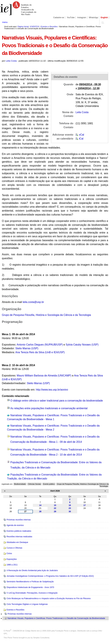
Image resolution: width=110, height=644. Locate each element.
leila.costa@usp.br (33, 302)
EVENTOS (35, 27)
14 (40, 505)
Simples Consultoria (41, 638)
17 (85, 505)
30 (70, 512)
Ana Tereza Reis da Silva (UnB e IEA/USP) (40, 352)
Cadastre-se (59, 18)
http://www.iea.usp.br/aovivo (52, 390)
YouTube (71, 18)
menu (5, 22)
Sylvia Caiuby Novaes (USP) (82, 345)
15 (55, 505)
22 (55, 508)
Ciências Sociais (34, 484)
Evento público (49, 484)
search (102, 22)
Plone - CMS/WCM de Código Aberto (21, 631)
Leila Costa (11, 61)
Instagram (82, 18)
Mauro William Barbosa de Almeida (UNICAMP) (44, 376)
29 (55, 512)
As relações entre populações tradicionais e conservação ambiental (49, 408)
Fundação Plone (62, 631)
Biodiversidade (20, 484)
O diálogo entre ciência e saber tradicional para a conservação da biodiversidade (57, 401)
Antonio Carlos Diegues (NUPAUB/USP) (40, 345)
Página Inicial (23, 27)
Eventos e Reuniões (49, 27)
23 (70, 508)
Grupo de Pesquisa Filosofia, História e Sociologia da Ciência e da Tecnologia (46, 315)
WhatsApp (93, 18)
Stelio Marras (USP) (27, 348)
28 (40, 512)
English (104, 18)
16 (70, 505)
